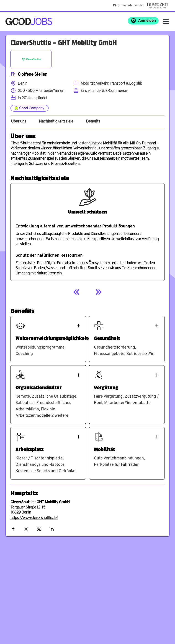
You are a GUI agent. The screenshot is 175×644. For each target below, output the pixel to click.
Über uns (19, 122)
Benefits (93, 122)
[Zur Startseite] (29, 21)
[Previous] (77, 292)
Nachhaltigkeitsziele (56, 122)
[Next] (98, 292)
